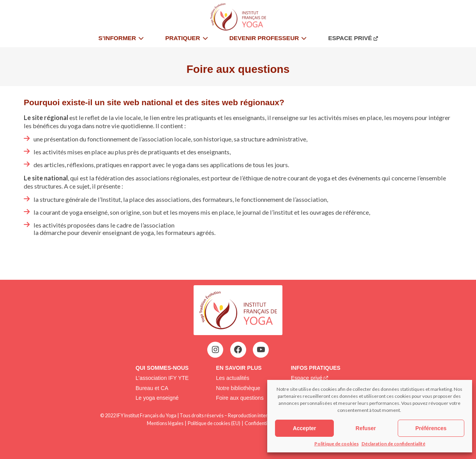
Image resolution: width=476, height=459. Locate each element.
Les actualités (233, 378)
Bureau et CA (152, 388)
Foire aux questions (240, 398)
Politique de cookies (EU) (214, 423)
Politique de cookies (337, 444)
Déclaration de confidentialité (393, 444)
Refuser (366, 428)
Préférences (431, 428)
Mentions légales (165, 423)
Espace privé (307, 378)
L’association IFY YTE (162, 378)
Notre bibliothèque (238, 388)
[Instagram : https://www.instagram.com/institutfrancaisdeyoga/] (215, 350)
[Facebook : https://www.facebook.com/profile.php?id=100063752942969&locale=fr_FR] (238, 350)
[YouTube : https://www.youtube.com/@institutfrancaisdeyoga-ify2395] (261, 350)
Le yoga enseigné (157, 398)
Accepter (305, 428)
